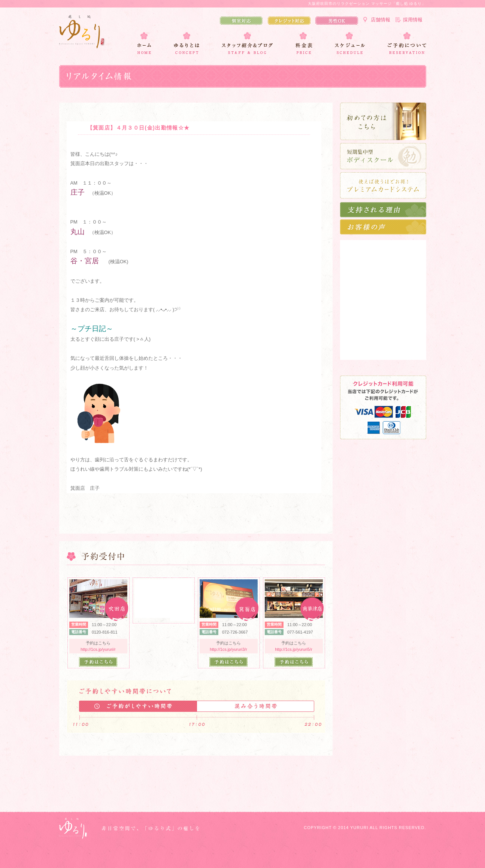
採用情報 (413, 20)
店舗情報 (381, 20)
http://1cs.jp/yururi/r (98, 649)
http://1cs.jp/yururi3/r (228, 649)
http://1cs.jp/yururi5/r (294, 649)
